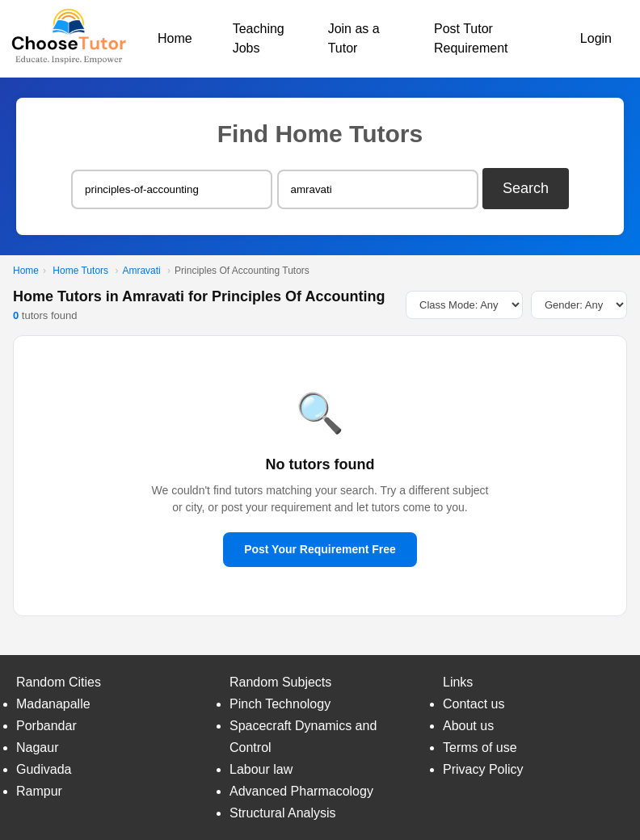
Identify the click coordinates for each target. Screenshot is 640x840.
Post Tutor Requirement (471, 38)
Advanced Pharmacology (301, 791)
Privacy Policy (483, 769)
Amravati (141, 271)
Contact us (474, 704)
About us (468, 726)
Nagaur (37, 748)
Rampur (39, 791)
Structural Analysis (283, 813)
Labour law (261, 769)
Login (596, 38)
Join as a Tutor (354, 38)
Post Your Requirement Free (320, 549)
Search (526, 188)
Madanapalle (53, 704)
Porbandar (46, 726)
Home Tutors (80, 271)
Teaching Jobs (259, 38)
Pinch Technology (280, 704)
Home (175, 38)
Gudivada (44, 769)
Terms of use (480, 748)
